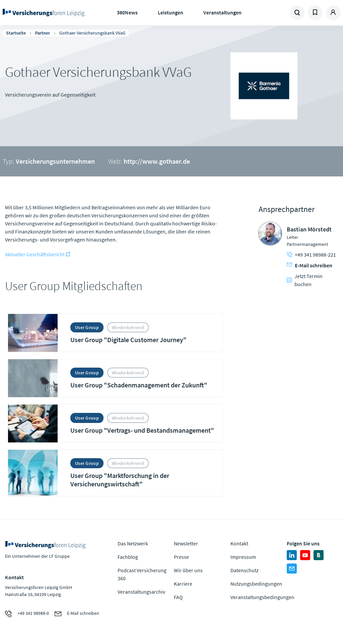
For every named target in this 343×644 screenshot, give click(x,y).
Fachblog (128, 557)
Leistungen (170, 12)
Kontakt (239, 543)
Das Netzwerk (133, 543)
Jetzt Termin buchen (305, 280)
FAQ (178, 597)
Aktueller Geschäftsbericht (35, 254)
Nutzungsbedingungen (256, 584)
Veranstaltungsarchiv (141, 592)
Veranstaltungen (222, 12)
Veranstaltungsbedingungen (262, 597)
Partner (43, 33)
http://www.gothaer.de (157, 161)
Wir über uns (188, 570)
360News (127, 12)
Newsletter (186, 543)
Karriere (183, 584)
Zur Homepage (44, 13)
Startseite (16, 33)
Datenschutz (245, 570)
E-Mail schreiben (310, 265)
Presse (181, 557)
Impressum (243, 557)
